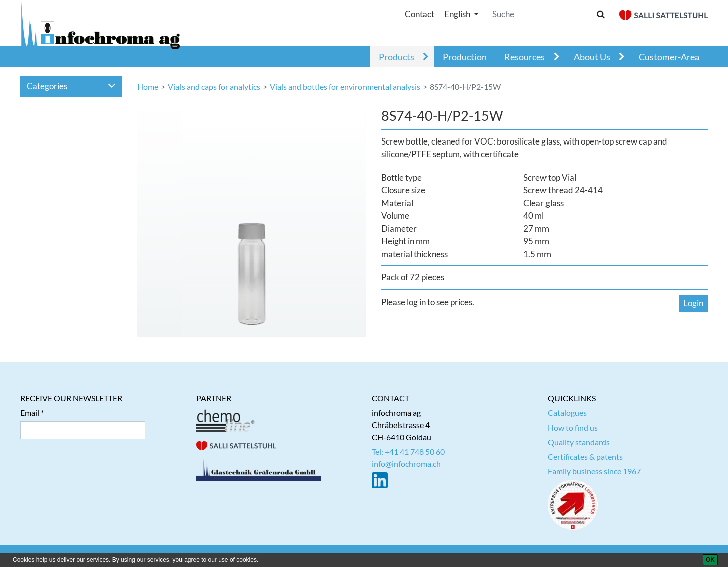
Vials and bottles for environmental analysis (345, 87)
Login (693, 303)
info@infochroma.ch (406, 463)
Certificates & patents (585, 456)
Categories (71, 86)
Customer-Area (669, 57)
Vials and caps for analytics (214, 87)
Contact (419, 14)
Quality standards (579, 442)
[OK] (710, 560)
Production (465, 57)
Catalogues (567, 413)
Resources (525, 57)
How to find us (573, 427)
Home (148, 87)
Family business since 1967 (594, 471)
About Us (592, 57)
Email (30, 413)
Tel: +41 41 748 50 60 (408, 451)
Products (396, 57)
